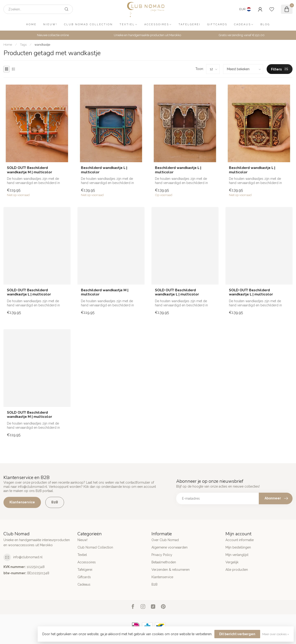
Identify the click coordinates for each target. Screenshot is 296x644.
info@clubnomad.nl (28, 557)
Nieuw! (50, 24)
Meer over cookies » (276, 634)
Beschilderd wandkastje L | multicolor (104, 170)
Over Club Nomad (165, 540)
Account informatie (240, 540)
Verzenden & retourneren (171, 570)
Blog (265, 24)
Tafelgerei (190, 24)
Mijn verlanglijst (237, 555)
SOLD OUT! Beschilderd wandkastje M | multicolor (29, 170)
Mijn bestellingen (238, 547)
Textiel (127, 24)
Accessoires (157, 24)
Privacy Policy (162, 555)
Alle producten (237, 570)
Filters (279, 69)
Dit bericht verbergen (237, 634)
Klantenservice (22, 502)
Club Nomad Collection (88, 24)
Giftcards (217, 24)
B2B (55, 502)
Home (31, 24)
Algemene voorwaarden (170, 547)
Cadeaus (242, 24)
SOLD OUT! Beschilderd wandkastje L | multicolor (29, 292)
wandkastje (42, 44)
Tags (23, 44)
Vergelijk (232, 562)
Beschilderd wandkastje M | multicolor (105, 292)
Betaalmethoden (164, 562)
